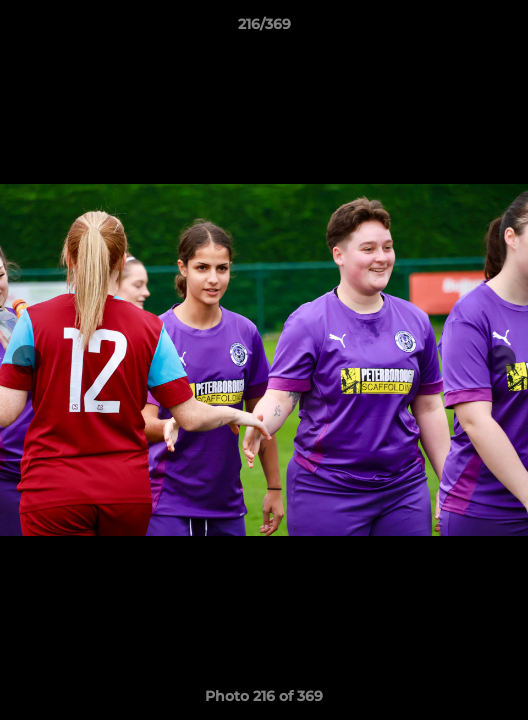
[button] (504, 29)
